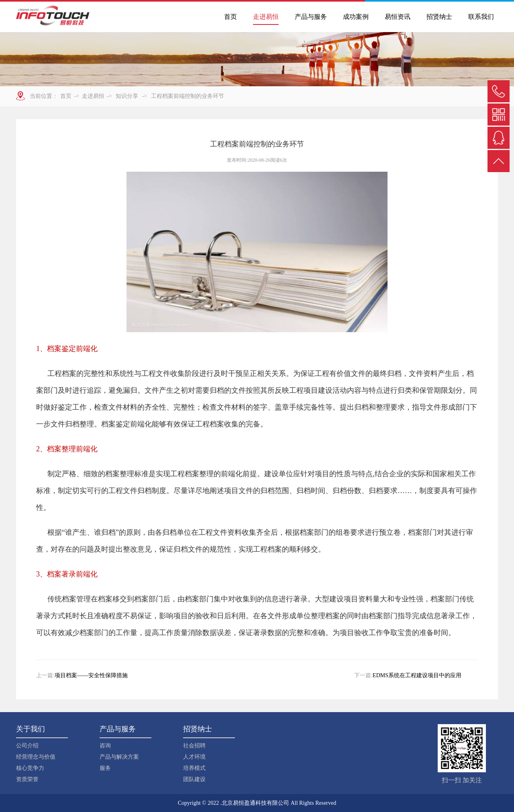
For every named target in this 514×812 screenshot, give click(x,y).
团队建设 (194, 779)
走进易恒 (266, 17)
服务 (105, 768)
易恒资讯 (398, 17)
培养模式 (194, 768)
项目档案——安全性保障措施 (91, 675)
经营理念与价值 (36, 757)
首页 (230, 17)
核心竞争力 (30, 768)
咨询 (105, 746)
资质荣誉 (27, 779)
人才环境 (194, 757)
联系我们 (481, 17)
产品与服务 (311, 17)
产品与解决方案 (119, 757)
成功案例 (356, 17)
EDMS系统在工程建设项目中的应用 (417, 675)
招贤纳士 (439, 17)
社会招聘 (194, 746)
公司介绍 (27, 746)
